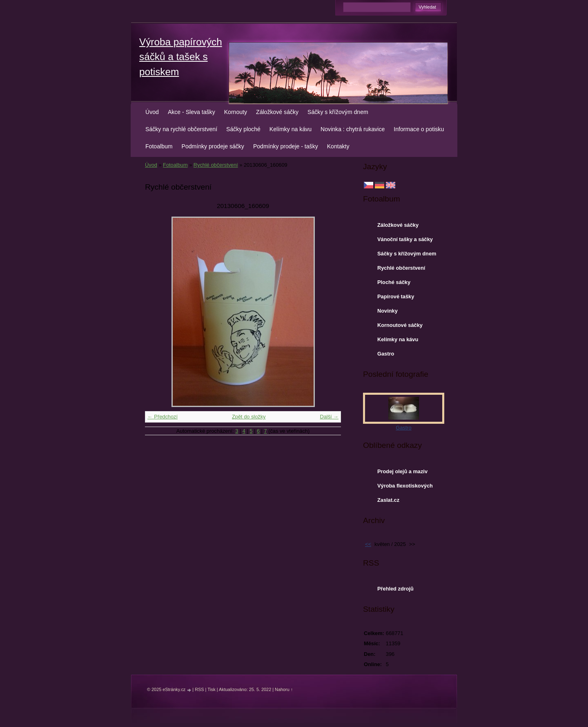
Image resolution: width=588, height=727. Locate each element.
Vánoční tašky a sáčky (405, 239)
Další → (329, 417)
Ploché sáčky (394, 282)
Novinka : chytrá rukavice (353, 129)
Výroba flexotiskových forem (405, 488)
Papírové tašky (396, 296)
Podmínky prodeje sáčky (213, 146)
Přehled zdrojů (395, 589)
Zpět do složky (249, 417)
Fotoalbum (159, 146)
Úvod (152, 112)
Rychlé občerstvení (216, 165)
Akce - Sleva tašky (192, 112)
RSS (199, 689)
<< (368, 544)
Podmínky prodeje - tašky (286, 146)
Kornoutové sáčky (400, 325)
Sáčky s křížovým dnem (338, 112)
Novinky (388, 311)
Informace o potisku (419, 129)
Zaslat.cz (388, 500)
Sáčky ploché (243, 129)
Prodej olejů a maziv (402, 471)
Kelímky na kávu (291, 129)
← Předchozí (163, 417)
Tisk (212, 689)
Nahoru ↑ (284, 689)
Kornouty (236, 112)
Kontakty (338, 146)
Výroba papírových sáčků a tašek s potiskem (181, 57)
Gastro (386, 354)
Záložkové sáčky (277, 112)
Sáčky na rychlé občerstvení (181, 129)
